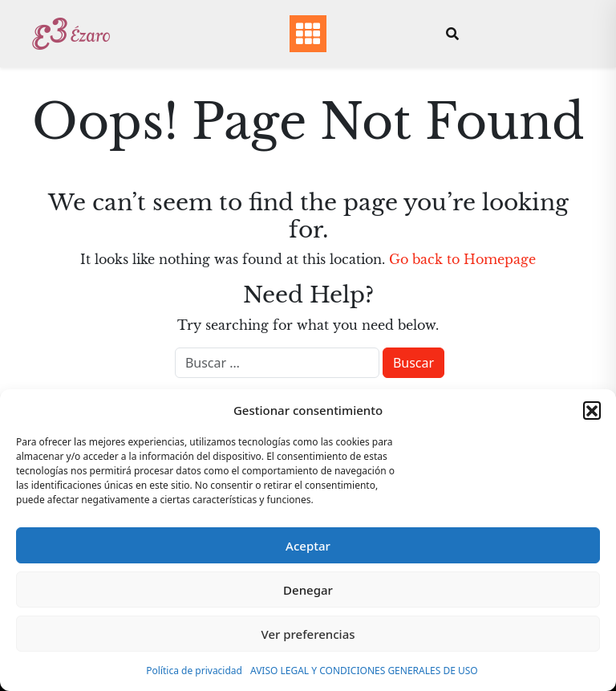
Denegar (308, 590)
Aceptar (308, 546)
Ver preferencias (308, 634)
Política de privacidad (194, 671)
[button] (592, 410)
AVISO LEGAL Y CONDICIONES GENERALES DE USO (364, 671)
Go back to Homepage (462, 259)
